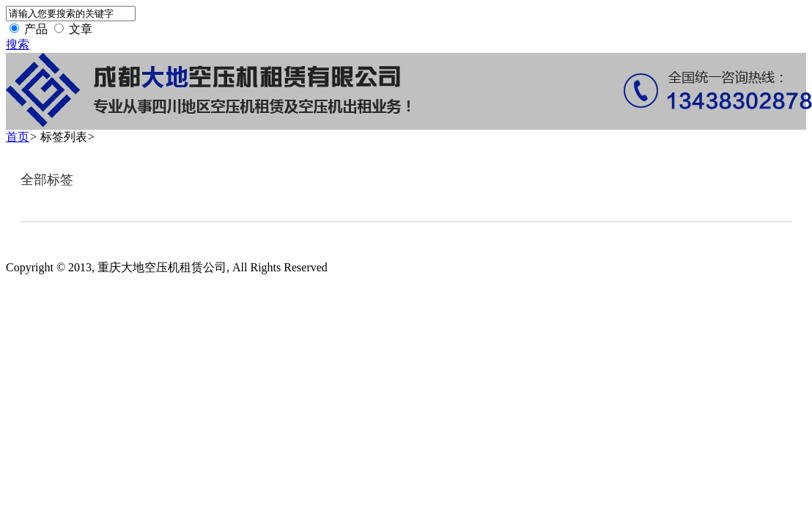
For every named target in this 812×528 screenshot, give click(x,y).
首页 (18, 137)
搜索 (18, 44)
